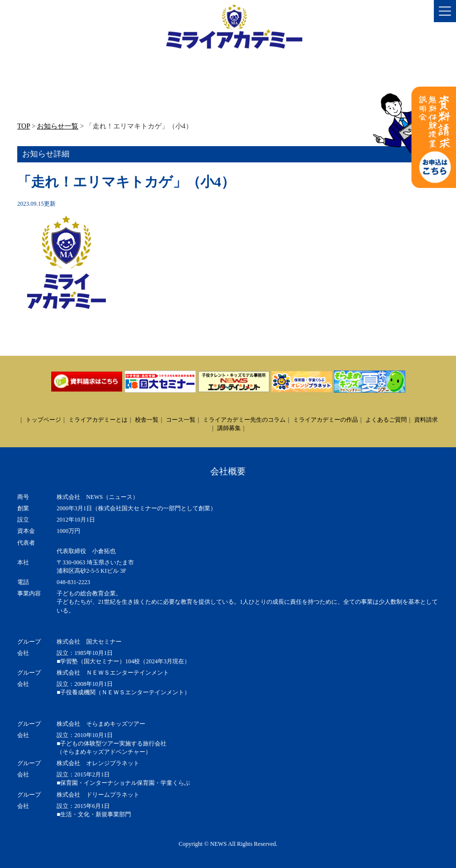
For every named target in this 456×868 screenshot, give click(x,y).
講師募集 (229, 428)
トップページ (43, 420)
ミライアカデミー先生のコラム (244, 420)
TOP (24, 126)
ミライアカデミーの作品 (326, 420)
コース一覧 (181, 420)
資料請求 (426, 420)
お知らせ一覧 (58, 126)
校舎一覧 (147, 420)
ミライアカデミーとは (98, 420)
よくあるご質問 (386, 420)
